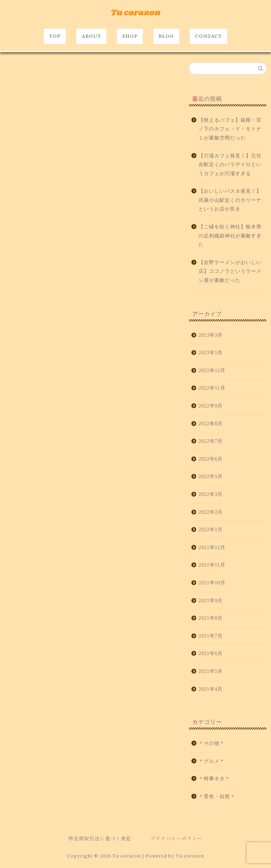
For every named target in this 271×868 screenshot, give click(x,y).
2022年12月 (212, 371)
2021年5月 (211, 671)
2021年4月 (211, 689)
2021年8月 (211, 618)
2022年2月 (211, 512)
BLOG (166, 36)
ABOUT (91, 36)
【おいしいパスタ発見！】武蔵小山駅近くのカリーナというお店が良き (230, 200)
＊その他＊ (212, 743)
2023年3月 (211, 335)
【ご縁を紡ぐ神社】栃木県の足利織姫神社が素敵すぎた (230, 236)
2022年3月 (211, 494)
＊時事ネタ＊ (214, 779)
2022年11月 (212, 388)
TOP (55, 36)
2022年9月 (211, 406)
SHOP (130, 36)
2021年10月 (212, 583)
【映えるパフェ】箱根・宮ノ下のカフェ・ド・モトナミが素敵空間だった (230, 129)
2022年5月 (211, 477)
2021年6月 (211, 654)
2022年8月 (211, 424)
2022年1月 (211, 530)
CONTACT (209, 36)
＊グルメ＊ (212, 761)
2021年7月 (211, 636)
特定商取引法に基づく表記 (100, 838)
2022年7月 (211, 441)
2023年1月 (211, 353)
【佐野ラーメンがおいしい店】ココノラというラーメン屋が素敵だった (230, 271)
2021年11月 (212, 565)
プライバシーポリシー (176, 838)
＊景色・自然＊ (217, 796)
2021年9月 (211, 601)
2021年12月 (212, 547)
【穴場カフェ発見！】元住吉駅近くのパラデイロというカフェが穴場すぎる (230, 165)
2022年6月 (211, 459)
